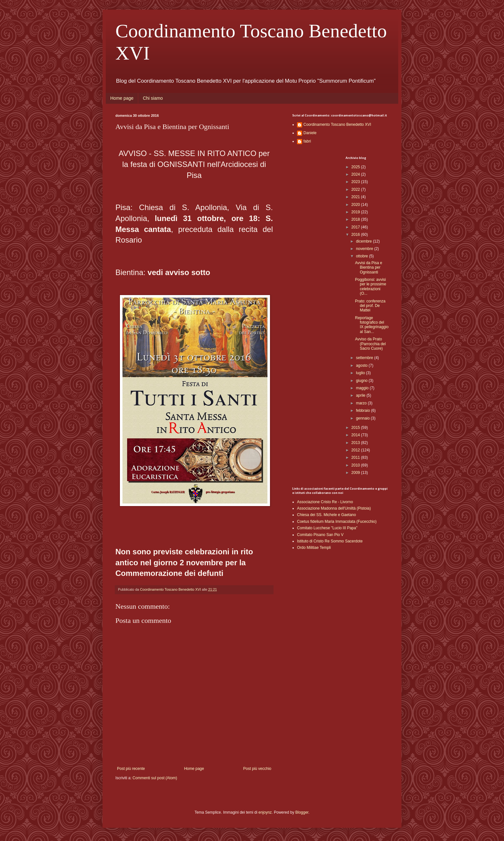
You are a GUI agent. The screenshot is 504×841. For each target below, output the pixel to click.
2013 (356, 443)
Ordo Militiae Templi (314, 548)
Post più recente (131, 769)
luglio (361, 373)
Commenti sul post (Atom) (155, 778)
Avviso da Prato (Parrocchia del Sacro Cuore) (370, 344)
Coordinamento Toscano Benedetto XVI (337, 125)
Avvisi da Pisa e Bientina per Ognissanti (369, 268)
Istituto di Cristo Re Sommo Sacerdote (330, 541)
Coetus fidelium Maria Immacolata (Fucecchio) (337, 522)
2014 (356, 435)
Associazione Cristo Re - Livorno (325, 502)
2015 (356, 428)
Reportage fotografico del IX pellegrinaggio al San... (372, 325)
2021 (356, 197)
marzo (362, 403)
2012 (356, 450)
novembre (365, 249)
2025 (356, 167)
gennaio (363, 418)
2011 (356, 457)
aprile (361, 395)
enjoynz (265, 812)
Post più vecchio (257, 769)
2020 (356, 205)
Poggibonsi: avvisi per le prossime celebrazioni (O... (370, 286)
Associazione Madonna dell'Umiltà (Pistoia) (334, 508)
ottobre (362, 256)
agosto (362, 365)
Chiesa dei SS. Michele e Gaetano (326, 515)
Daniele (310, 133)
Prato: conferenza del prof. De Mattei (370, 306)
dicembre (364, 241)
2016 (356, 235)
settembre (365, 358)
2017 (356, 227)
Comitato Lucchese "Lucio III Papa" (327, 528)
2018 (356, 219)
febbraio (363, 411)
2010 (356, 465)
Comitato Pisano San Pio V (320, 535)
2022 (356, 189)
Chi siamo (153, 98)
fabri (307, 141)
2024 (356, 174)
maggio (363, 388)
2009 (356, 473)
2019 (356, 212)
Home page (122, 98)
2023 (356, 182)
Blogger (302, 812)
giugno (362, 381)
